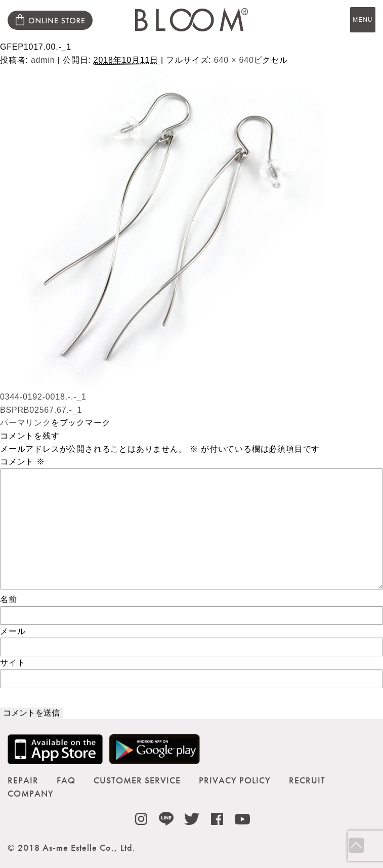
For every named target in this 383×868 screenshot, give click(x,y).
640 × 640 (234, 60)
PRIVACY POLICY (235, 780)
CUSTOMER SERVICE (137, 780)
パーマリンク (26, 423)
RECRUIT (307, 780)
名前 (9, 599)
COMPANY (31, 793)
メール (13, 631)
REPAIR (23, 780)
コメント (23, 462)
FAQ (66, 780)
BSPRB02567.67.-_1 (41, 410)
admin (43, 60)
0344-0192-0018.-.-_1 (43, 397)
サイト (13, 663)
